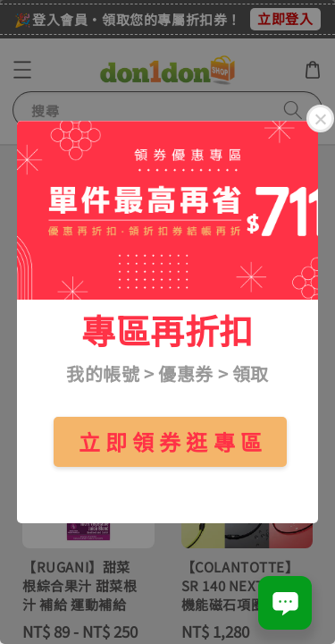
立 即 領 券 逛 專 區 (171, 441)
